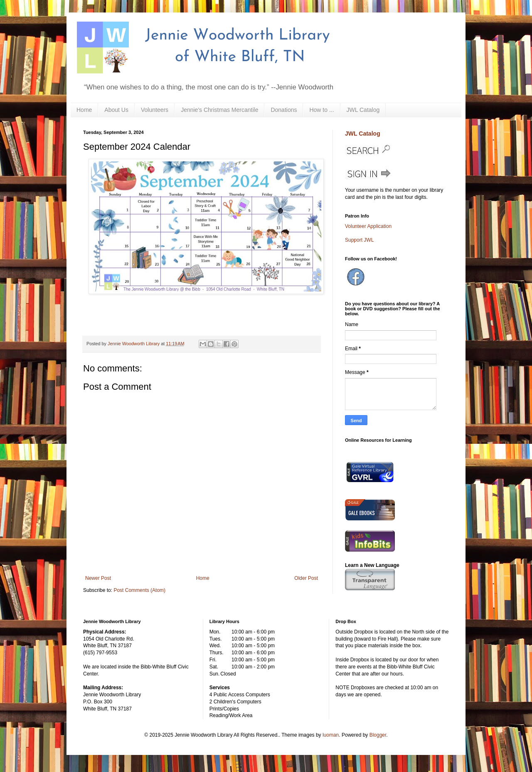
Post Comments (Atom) (139, 590)
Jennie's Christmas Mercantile (219, 110)
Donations (284, 110)
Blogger (378, 735)
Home (84, 110)
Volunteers (155, 110)
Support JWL (359, 240)
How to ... (321, 110)
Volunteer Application (368, 226)
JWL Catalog (363, 110)
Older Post (306, 578)
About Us (116, 110)
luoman (331, 735)
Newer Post (98, 578)
